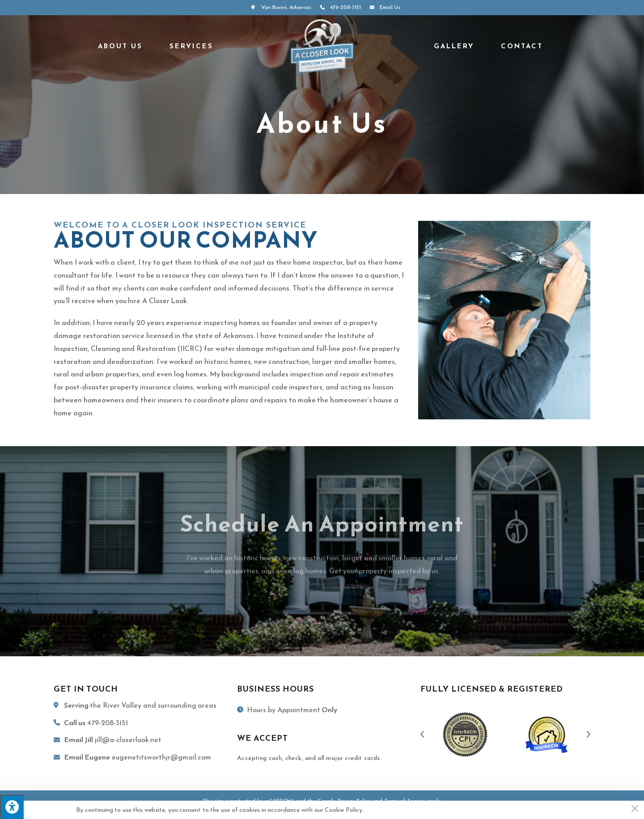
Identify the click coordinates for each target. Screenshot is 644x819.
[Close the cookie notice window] (635, 810)
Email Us (384, 7)
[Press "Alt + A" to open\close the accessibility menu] (12, 807)
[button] (422, 735)
